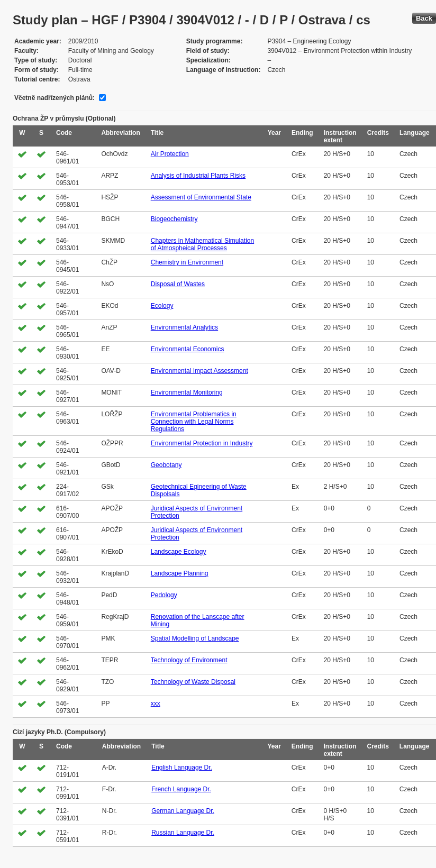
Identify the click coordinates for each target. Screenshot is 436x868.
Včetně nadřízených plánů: (54, 98)
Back (424, 18)
